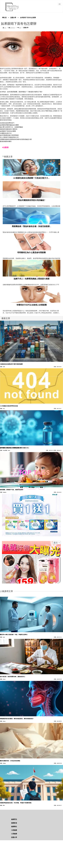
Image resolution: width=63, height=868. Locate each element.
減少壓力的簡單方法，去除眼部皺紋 (12, 127)
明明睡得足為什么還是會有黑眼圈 (31, 253)
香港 (41, 487)
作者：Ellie (2, 805)
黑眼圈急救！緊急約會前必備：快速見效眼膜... (31, 226)
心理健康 (14, 834)
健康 (8, 482)
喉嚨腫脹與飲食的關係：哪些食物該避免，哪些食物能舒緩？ (17, 719)
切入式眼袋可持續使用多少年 (9, 137)
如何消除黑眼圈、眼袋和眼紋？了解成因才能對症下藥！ (25, 92)
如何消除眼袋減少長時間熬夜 (9, 135)
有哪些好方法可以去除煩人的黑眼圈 (32, 305)
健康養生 (14, 827)
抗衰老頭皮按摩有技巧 (7, 123)
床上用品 (32, 487)
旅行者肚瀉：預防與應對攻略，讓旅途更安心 (13, 677)
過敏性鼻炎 (36, 482)
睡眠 (25, 482)
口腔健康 (14, 830)
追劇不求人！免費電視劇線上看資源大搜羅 (31, 279)
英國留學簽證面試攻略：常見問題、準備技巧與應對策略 (16, 803)
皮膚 (46, 482)
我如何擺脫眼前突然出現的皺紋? (32, 200)
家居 (22, 487)
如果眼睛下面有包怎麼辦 (8, 131)
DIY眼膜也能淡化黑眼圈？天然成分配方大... (32, 178)
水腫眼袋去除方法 (6, 133)
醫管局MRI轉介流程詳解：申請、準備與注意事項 (14, 635)
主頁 (4, 18)
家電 (55, 482)
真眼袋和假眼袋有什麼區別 (9, 129)
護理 (17, 482)
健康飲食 (14, 823)
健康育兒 (14, 819)
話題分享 (13, 18)
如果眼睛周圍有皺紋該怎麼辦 (9, 125)
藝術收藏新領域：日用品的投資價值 (10, 761)
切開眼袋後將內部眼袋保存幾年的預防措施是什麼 (16, 139)
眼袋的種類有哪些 (6, 141)
